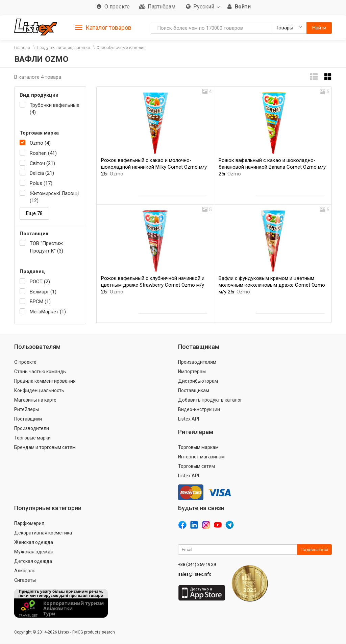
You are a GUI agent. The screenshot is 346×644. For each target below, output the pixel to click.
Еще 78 (34, 213)
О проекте (25, 362)
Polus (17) (41, 183)
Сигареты (25, 580)
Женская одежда (34, 542)
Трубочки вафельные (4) (55, 109)
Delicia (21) (42, 173)
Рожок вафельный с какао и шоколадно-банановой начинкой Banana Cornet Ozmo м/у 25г (272, 167)
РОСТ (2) (40, 282)
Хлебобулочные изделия (121, 48)
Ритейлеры (27, 409)
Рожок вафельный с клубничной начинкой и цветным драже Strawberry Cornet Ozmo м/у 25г (153, 285)
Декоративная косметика (43, 533)
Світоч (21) (42, 163)
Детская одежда (33, 561)
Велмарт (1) (43, 292)
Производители (32, 428)
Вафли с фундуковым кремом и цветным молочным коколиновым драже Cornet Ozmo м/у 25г (272, 285)
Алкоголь (25, 571)
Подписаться (314, 550)
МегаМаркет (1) (48, 312)
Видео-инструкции (199, 409)
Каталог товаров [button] (103, 28)
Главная (22, 48)
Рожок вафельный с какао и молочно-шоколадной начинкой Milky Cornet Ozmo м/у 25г (154, 167)
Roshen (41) (43, 153)
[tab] (103, 27)
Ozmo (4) (40, 143)
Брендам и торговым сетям (45, 447)
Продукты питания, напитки (63, 48)
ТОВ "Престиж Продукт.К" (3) (46, 247)
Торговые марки (32, 438)
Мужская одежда (34, 552)
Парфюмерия (29, 523)
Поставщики (28, 419)
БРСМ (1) (40, 302)
